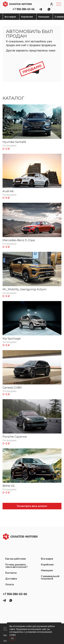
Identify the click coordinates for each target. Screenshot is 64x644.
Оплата (10, 584)
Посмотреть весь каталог (32, 506)
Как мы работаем (16, 559)
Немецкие (44, 17)
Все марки (10, 17)
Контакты (11, 573)
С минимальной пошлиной (50, 577)
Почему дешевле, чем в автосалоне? (16, 566)
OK (12, 639)
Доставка (11, 579)
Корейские (27, 17)
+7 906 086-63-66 (23, 9)
